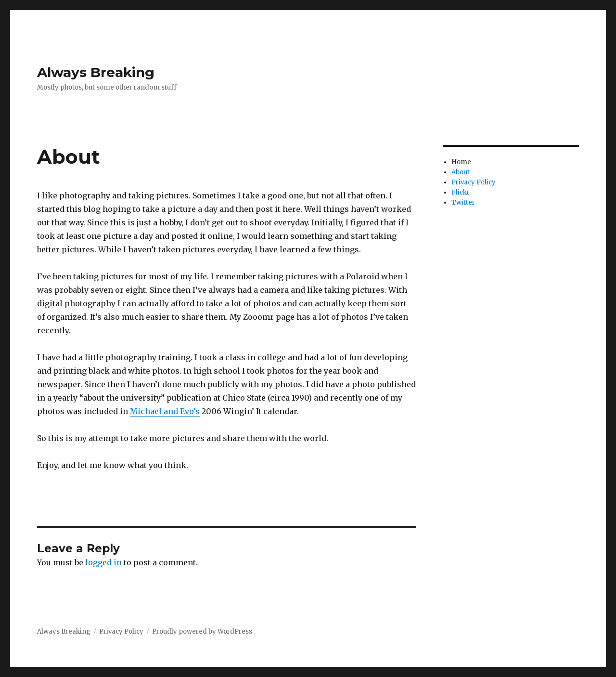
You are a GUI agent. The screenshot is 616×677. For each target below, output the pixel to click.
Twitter (463, 202)
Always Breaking (96, 72)
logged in (103, 562)
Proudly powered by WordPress (202, 631)
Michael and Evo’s (165, 411)
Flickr (461, 192)
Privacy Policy (474, 182)
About (461, 172)
